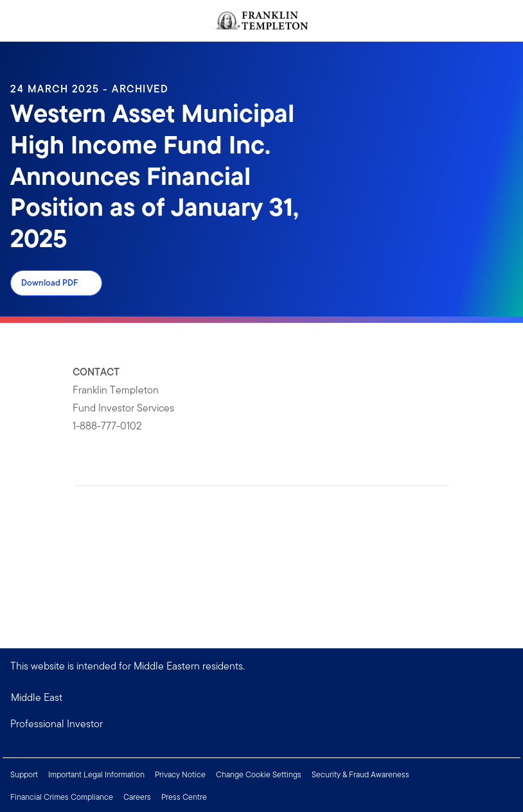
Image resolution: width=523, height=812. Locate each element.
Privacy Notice (180, 774)
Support (24, 774)
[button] (261, 724)
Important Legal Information (96, 774)
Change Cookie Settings (259, 774)
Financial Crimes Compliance (62, 797)
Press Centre (184, 797)
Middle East (37, 697)
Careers (137, 797)
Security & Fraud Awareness (360, 774)
